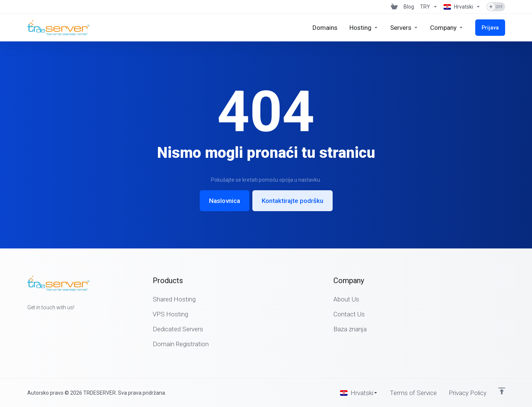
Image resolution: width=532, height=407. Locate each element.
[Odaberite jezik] (359, 393)
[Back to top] (502, 391)
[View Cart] (394, 7)
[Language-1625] (462, 7)
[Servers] (404, 28)
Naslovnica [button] (225, 201)
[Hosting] (364, 28)
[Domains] (325, 28)
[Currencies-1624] (429, 7)
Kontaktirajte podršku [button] (293, 201)
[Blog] (409, 7)
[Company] (447, 28)
